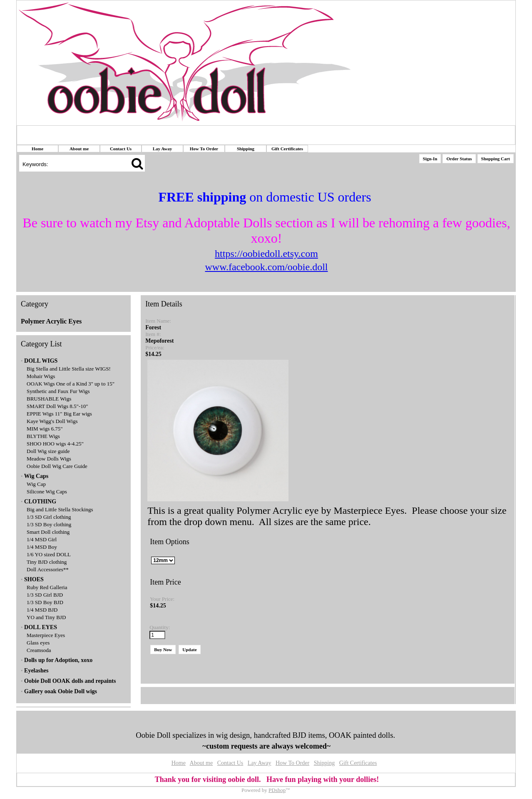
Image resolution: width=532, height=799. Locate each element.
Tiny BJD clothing (47, 562)
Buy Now (163, 650)
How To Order (204, 149)
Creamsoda (39, 650)
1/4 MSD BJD (42, 610)
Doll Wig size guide (48, 451)
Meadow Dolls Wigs (49, 459)
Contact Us (121, 149)
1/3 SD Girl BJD (45, 595)
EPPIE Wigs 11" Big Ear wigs (59, 414)
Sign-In (430, 159)
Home (37, 149)
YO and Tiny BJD (46, 617)
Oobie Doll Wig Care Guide (57, 466)
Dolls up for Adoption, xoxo (58, 660)
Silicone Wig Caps (47, 492)
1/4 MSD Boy (42, 547)
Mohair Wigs (41, 376)
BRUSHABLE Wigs (49, 399)
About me (79, 149)
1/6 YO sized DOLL (49, 554)
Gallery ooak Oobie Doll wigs (61, 691)
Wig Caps (36, 476)
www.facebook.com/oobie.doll (266, 267)
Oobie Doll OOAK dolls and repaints (70, 681)
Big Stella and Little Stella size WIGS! (69, 369)
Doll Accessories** (48, 569)
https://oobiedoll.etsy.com (266, 254)
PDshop (277, 790)
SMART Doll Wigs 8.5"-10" (57, 406)
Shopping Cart (496, 159)
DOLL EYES (41, 627)
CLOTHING (40, 502)
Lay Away (163, 149)
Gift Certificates (287, 149)
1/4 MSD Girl (42, 539)
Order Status (459, 159)
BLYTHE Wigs (43, 436)
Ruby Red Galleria (47, 587)
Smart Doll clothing (48, 532)
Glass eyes (38, 643)
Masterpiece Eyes (46, 635)
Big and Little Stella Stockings (60, 509)
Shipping (246, 149)
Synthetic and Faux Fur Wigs (58, 391)
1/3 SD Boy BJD (45, 602)
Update (189, 650)
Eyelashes (36, 671)
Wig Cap (36, 484)
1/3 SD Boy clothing (49, 524)
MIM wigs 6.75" (45, 429)
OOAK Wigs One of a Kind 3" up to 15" (71, 384)
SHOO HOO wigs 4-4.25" (55, 444)
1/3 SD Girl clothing (49, 517)
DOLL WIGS (41, 361)
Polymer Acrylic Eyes (51, 321)
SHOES (34, 579)
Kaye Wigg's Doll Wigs (52, 421)
